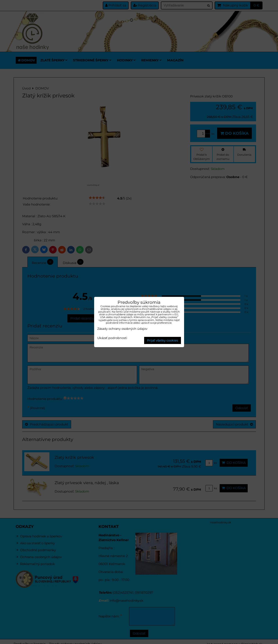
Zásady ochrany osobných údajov (122, 329)
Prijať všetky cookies (163, 340)
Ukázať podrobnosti (112, 338)
